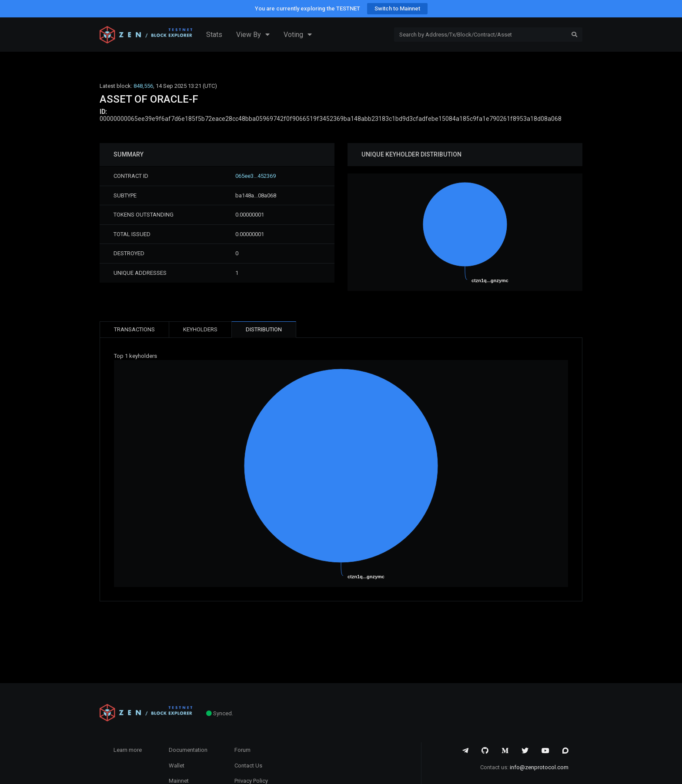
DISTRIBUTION (264, 329)
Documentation (188, 750)
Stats (214, 35)
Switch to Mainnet (397, 8)
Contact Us (248, 766)
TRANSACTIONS (134, 329)
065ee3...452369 (256, 176)
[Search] (480, 35)
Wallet (177, 766)
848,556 (143, 86)
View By (253, 35)
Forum (242, 750)
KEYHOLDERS (200, 329)
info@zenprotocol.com (539, 767)
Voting (298, 35)
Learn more (128, 750)
